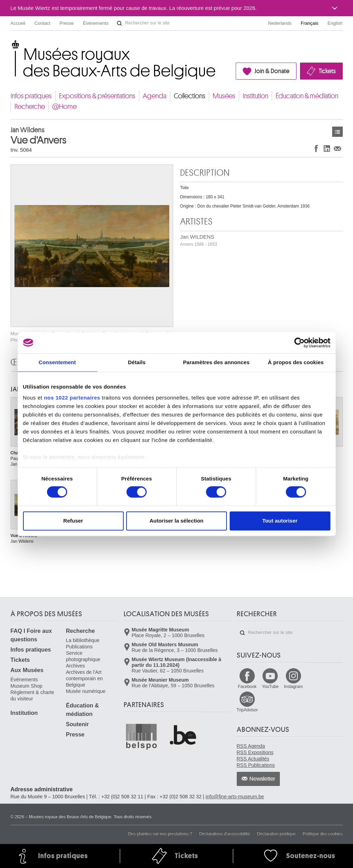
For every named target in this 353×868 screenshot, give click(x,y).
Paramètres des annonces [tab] (216, 362)
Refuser (73, 521)
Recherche (30, 107)
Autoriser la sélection (176, 521)
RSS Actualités (253, 759)
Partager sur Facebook (316, 148)
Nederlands (280, 23)
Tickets (327, 71)
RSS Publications (256, 765)
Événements (96, 23)
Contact (42, 23)
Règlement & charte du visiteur (33, 695)
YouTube (270, 687)
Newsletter (262, 779)
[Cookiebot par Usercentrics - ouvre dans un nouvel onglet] (299, 343)
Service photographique (83, 656)
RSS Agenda (251, 746)
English (335, 23)
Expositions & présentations (97, 96)
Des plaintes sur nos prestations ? (160, 834)
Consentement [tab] (57, 362)
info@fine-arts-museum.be (235, 797)
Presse (66, 23)
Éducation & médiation (307, 96)
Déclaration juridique (276, 834)
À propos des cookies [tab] (296, 362)
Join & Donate (272, 71)
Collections (190, 96)
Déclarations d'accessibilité (225, 834)
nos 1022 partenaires (72, 398)
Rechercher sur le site (119, 23)
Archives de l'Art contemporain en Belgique (84, 678)
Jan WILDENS (199, 240)
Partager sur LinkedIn (327, 148)
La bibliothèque (83, 640)
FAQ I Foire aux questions (31, 635)
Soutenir (78, 724)
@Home (64, 107)
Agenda (155, 96)
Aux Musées (27, 670)
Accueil (18, 23)
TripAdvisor (247, 710)
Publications (80, 647)
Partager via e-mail (337, 148)
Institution (255, 96)
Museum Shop (27, 686)
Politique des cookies (323, 834)
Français (310, 23)
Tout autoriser (280, 521)
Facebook (247, 687)
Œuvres (337, 132)
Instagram (293, 687)
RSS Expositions (255, 752)
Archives (76, 666)
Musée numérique (86, 691)
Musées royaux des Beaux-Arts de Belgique (11, 46)
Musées (224, 96)
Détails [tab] (137, 362)
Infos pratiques (31, 96)
